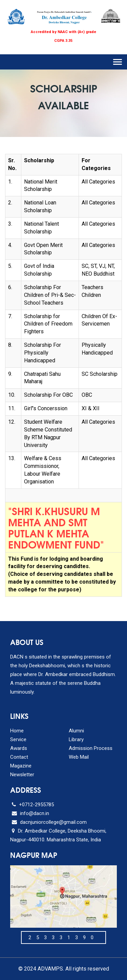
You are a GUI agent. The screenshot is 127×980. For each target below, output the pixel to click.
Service (18, 739)
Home (17, 731)
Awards (19, 748)
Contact (19, 757)
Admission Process (91, 748)
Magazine (21, 766)
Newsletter (22, 775)
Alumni (76, 731)
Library (76, 739)
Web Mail (79, 757)
